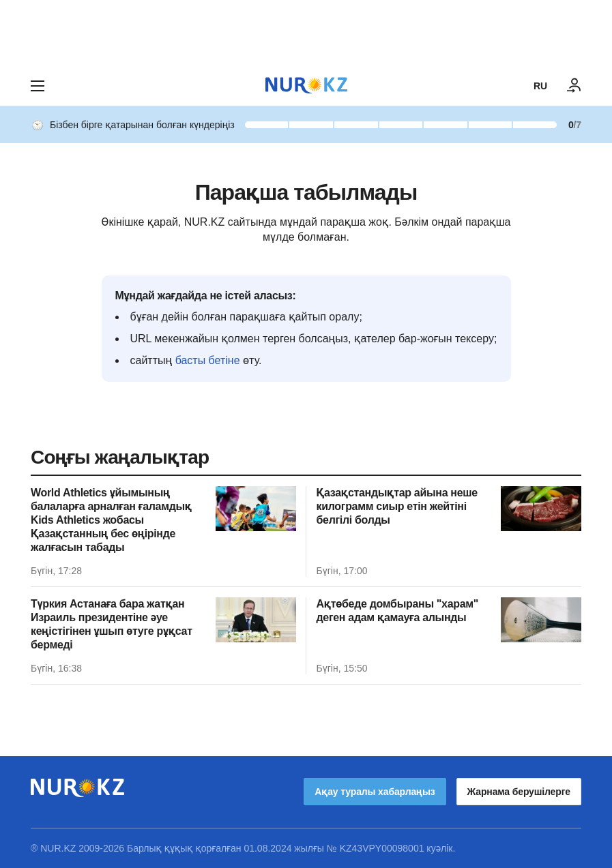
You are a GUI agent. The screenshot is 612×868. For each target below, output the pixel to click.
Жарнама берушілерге (519, 792)
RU (540, 86)
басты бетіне (208, 360)
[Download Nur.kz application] (306, 33)
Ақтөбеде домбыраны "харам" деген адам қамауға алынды (398, 611)
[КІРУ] (574, 86)
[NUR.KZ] (306, 86)
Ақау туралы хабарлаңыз (375, 792)
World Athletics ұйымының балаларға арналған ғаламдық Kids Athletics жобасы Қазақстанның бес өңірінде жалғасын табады (111, 520)
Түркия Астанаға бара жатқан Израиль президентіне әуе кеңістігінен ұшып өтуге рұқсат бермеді (112, 624)
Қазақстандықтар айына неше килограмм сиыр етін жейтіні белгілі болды (397, 506)
